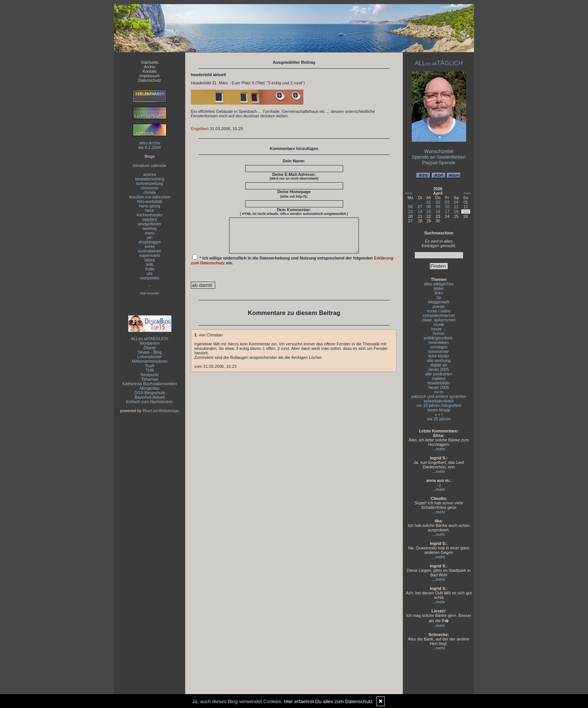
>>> (467, 193)
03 (447, 202)
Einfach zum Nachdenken (149, 402)
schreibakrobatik (439, 401)
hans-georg (150, 206)
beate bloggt (439, 410)
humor (439, 333)
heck (149, 210)
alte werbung (439, 360)
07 (420, 207)
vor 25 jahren (439, 419)
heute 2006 (439, 387)
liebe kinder (439, 356)
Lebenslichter (149, 357)
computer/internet (439, 315)
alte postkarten (439, 374)
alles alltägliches (439, 284)
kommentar (439, 351)
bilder (439, 288)
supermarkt (149, 255)
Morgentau (150, 388)
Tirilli (150, 370)
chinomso (149, 188)
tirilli (150, 264)
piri (150, 237)
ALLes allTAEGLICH (149, 339)
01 (429, 202)
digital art (439, 365)
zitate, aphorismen (439, 320)
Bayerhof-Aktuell (150, 397)
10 (447, 207)
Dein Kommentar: (294, 211)
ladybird (150, 219)
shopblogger (150, 242)
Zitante (150, 348)
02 (438, 202)
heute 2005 (439, 369)
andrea (150, 174)
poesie (439, 306)
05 (466, 202)
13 (410, 211)
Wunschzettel (439, 151)
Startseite (150, 62)
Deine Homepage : (294, 194)
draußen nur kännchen (150, 197)
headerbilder (439, 383)
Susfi (150, 366)
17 (447, 211)
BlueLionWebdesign (161, 411)
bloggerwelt (439, 302)
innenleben (439, 342)
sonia (150, 246)
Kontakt (149, 71)
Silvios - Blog (150, 352)
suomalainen (150, 251)
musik (439, 324)
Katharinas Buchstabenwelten (150, 384)
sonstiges (439, 347)
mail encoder (150, 293)
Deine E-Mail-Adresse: (294, 176)
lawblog (149, 228)
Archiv (150, 67)
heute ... (439, 329)
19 (466, 211)
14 (420, 211)
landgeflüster (150, 224)
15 (429, 211)
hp (439, 297)
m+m (439, 392)
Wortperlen (150, 343)
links (439, 293)
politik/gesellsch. (439, 338)
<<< (409, 193)
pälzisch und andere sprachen (439, 396)
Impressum (150, 76)
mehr (440, 449)
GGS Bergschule (150, 393)
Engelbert (200, 129)
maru (149, 233)
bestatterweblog (150, 179)
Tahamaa (149, 379)
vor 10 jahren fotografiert (439, 405)
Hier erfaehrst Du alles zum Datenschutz (328, 701)
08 (429, 207)
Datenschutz (149, 80)
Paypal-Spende (439, 163)
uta (149, 273)
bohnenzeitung (150, 183)
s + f (439, 414)
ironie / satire (439, 311)
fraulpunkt (150, 375)
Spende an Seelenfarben (439, 157)
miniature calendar (150, 165)
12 (466, 207)
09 (438, 207)
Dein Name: (294, 161)
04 (456, 202)
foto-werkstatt (150, 201)
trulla (150, 269)
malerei (439, 378)
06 (410, 207)
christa (150, 192)
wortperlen (149, 278)
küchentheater (150, 215)
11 (456, 207)
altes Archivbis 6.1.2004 (150, 145)
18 (456, 211)
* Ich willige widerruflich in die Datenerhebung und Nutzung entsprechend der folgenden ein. (292, 267)
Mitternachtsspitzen (150, 361)
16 (438, 211)
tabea (150, 260)
